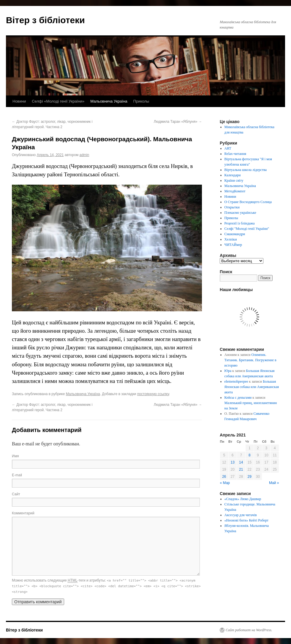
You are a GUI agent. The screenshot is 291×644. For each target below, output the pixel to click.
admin (84, 155)
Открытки (232, 207)
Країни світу (234, 180)
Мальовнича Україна (109, 101)
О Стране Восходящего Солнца (248, 202)
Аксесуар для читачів (241, 515)
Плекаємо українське (240, 213)
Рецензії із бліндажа (240, 223)
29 (250, 477)
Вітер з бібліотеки (45, 20)
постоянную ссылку (153, 394)
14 (241, 462)
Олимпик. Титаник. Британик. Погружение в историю (250, 360)
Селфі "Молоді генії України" (247, 229)
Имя (15, 456)
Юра (228, 371)
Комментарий (23, 513)
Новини (19, 101)
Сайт (16, 494)
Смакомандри (235, 234)
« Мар (225, 483)
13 (233, 462)
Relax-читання (235, 154)
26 (224, 477)
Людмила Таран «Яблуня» (178, 122)
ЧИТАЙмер (233, 245)
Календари (233, 175)
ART (228, 148)
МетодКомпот (235, 191)
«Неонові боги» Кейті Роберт (246, 520)
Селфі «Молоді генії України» (58, 101)
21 (241, 469)
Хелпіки (231, 239)
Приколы (141, 101)
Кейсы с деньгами (238, 398)
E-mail (17, 475)
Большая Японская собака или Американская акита (252, 387)
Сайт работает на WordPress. (249, 630)
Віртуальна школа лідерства (246, 170)
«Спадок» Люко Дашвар (243, 499)
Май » (274, 483)
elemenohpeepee (236, 381)
